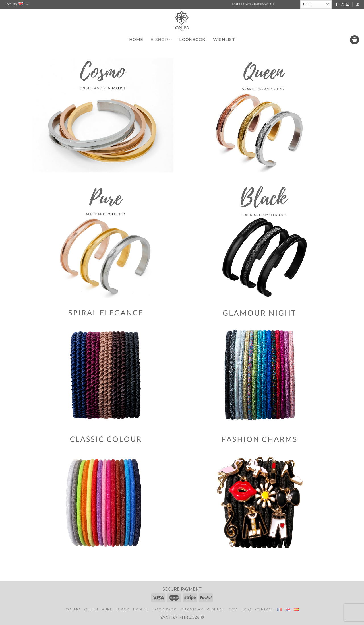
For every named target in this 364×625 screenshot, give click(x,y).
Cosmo (73, 609)
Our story (192, 609)
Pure (107, 609)
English (16, 4)
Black (123, 609)
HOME (136, 40)
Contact (264, 609)
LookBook (165, 609)
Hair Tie (141, 609)
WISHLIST (224, 40)
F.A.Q (246, 609)
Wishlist (216, 609)
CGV (233, 609)
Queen (91, 609)
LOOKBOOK (192, 40)
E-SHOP (161, 40)
